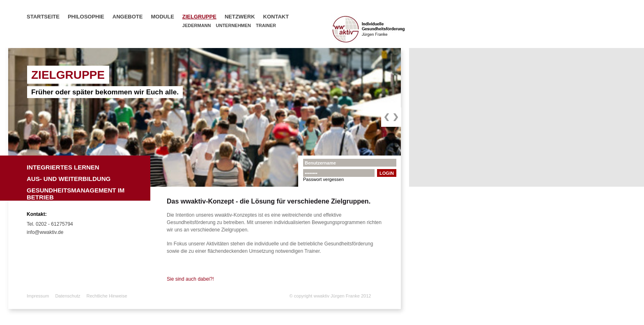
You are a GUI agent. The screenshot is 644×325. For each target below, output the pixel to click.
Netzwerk (240, 17)
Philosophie (86, 17)
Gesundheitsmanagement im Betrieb (76, 192)
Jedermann (197, 25)
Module (162, 17)
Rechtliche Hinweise (107, 296)
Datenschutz (68, 296)
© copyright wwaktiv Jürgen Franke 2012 (330, 296)
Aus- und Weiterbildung (69, 179)
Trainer (266, 25)
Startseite (43, 17)
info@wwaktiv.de (45, 232)
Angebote (128, 17)
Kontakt (276, 17)
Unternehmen (234, 25)
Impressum (38, 296)
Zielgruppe (199, 17)
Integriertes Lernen (63, 167)
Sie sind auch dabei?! (190, 279)
